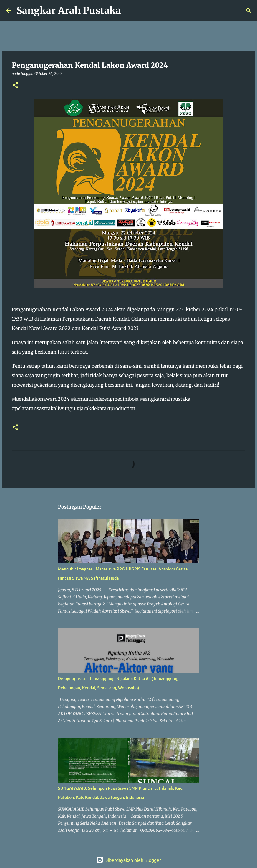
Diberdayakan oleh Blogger (129, 860)
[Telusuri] (129, 11)
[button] (15, 86)
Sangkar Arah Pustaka (69, 11)
